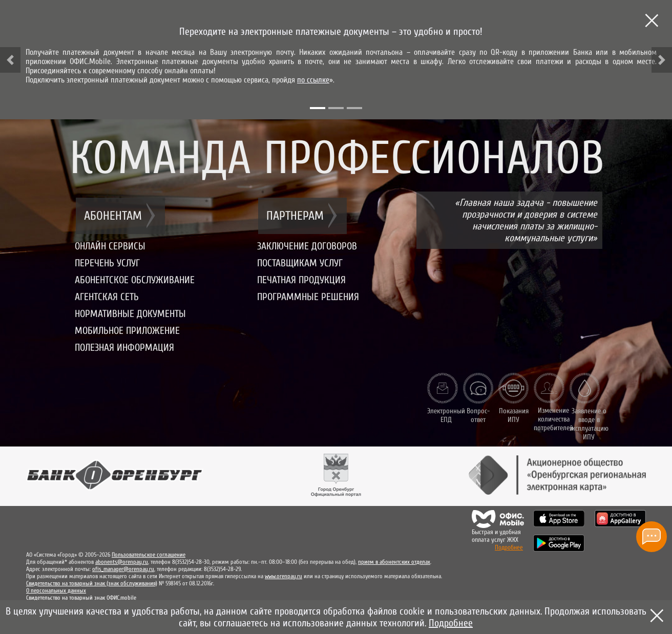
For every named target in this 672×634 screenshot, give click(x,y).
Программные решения (308, 297)
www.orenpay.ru (283, 576)
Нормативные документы (130, 314)
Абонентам (113, 216)
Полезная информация (124, 347)
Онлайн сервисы (110, 246)
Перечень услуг (107, 263)
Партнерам (295, 216)
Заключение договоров (307, 246)
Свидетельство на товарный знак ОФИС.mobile (81, 598)
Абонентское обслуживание (135, 280)
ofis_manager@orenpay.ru (123, 569)
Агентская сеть (107, 297)
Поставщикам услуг (300, 263)
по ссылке (313, 80)
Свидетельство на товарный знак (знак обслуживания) (92, 583)
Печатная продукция (301, 280)
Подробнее (509, 547)
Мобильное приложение (127, 331)
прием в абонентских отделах (394, 562)
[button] (10, 60)
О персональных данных (56, 590)
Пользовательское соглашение (149, 555)
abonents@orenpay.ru (122, 562)
